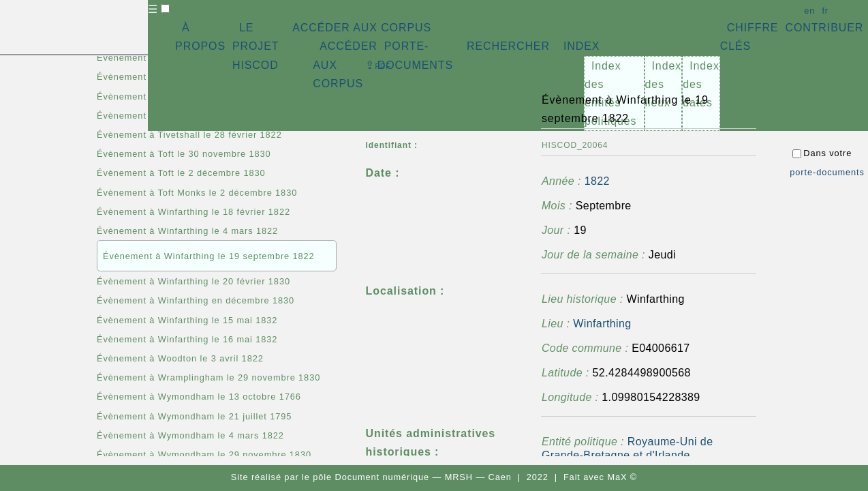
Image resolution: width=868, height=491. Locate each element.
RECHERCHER (508, 46)
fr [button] (825, 11)
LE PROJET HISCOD (255, 46)
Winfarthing (602, 324)
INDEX (582, 46)
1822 (597, 181)
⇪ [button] (378, 65)
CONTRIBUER (824, 28)
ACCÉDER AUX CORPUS (362, 28)
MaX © (622, 477)
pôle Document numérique (371, 477)
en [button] (809, 11)
